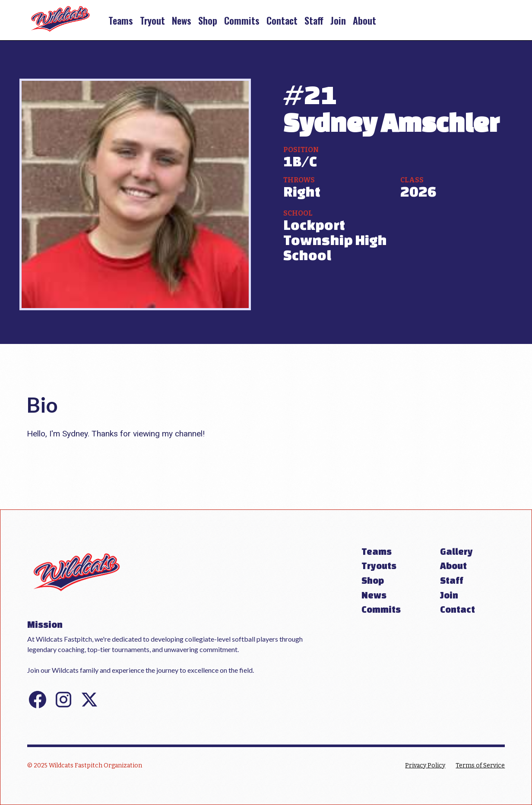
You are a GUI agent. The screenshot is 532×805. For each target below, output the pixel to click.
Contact (282, 20)
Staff (314, 20)
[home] (61, 20)
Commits (242, 20)
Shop (208, 20)
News (182, 20)
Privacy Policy (425, 765)
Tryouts (379, 566)
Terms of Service (480, 765)
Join (338, 20)
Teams (121, 20)
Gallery (456, 551)
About (364, 20)
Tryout (152, 20)
